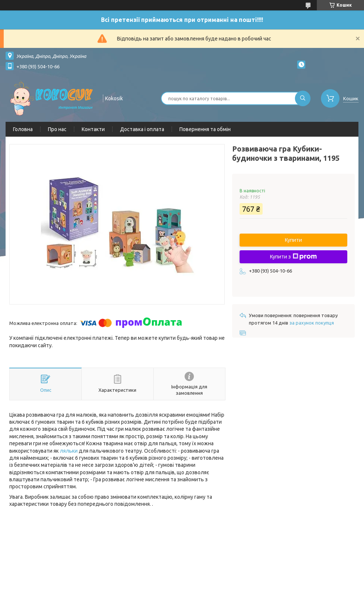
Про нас (57, 129)
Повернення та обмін (205, 129)
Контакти (93, 129)
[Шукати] (303, 98)
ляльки (69, 451)
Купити (293, 240)
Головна (23, 129)
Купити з (293, 257)
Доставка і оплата (142, 129)
